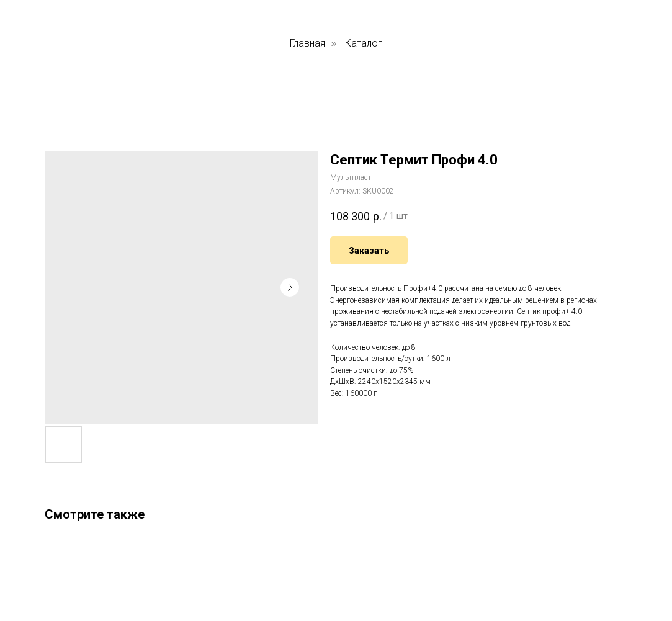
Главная (307, 43)
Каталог (364, 43)
